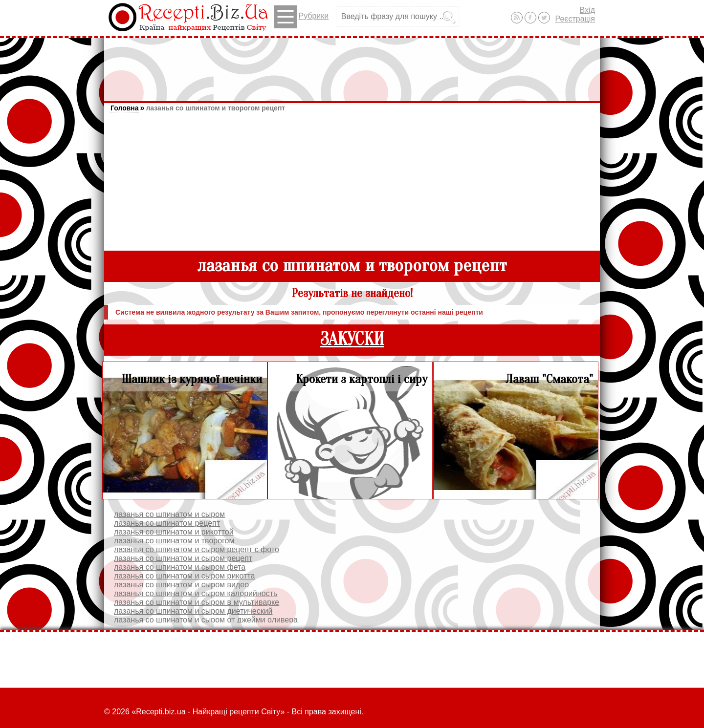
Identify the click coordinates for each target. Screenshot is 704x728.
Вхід (587, 10)
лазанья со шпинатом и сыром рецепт (183, 558)
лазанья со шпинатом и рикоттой (174, 532)
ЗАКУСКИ (352, 339)
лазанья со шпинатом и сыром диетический (193, 611)
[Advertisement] (352, 65)
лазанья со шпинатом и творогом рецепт (215, 108)
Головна (125, 108)
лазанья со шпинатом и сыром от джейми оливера (206, 620)
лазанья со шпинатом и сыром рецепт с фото (197, 549)
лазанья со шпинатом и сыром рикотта (184, 576)
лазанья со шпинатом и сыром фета (180, 567)
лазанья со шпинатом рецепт (167, 523)
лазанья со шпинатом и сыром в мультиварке (197, 602)
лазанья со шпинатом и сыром (169, 514)
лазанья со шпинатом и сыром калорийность (196, 593)
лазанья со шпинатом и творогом (174, 541)
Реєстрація (575, 19)
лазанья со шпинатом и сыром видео (181, 585)
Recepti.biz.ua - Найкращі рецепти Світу (208, 712)
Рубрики (301, 17)
